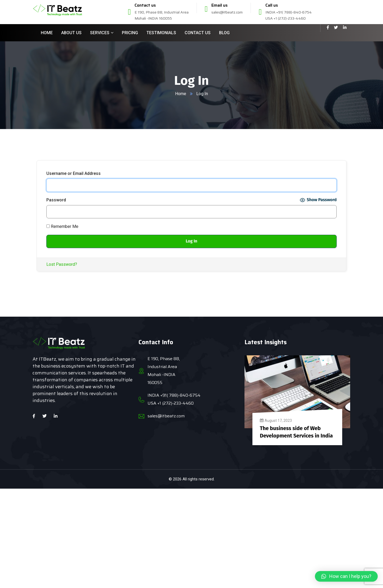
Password (56, 200)
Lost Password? (62, 264)
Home (181, 94)
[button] (346, 576)
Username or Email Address (74, 173)
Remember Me (62, 226)
